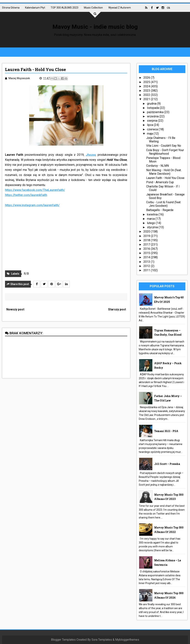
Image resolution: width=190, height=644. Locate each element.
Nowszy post (15, 309)
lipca (150, 125)
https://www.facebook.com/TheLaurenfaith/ (35, 190)
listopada (153, 108)
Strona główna (11, 8)
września (153, 116)
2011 (147, 270)
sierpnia (153, 121)
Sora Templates (102, 640)
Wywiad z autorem (120, 8)
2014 (147, 257)
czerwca (153, 129)
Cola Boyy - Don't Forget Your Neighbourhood (165, 152)
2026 (147, 78)
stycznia (153, 227)
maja (150, 134)
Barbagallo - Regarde (160, 210)
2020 (147, 232)
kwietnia (153, 214)
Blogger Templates (63, 640)
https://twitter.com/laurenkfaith (26, 195)
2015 (147, 253)
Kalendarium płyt (35, 8)
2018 (147, 240)
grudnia (152, 104)
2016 (147, 249)
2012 (147, 266)
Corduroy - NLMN (158, 166)
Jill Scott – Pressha (167, 464)
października (156, 112)
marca (151, 219)
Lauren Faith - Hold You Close (165, 178)
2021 (147, 99)
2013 (147, 262)
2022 (147, 95)
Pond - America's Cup (160, 182)
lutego (151, 223)
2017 (147, 244)
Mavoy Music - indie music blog (95, 27)
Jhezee (91, 155)
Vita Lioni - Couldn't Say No (164, 146)
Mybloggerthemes (127, 640)
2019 (147, 236)
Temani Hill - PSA (166, 431)
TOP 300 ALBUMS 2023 (64, 8)
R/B (26, 274)
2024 (147, 86)
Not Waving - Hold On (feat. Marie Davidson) (164, 172)
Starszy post (117, 309)
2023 (147, 91)
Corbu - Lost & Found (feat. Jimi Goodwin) (164, 204)
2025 (147, 82)
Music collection (93, 8)
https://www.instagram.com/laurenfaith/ (32, 205)
